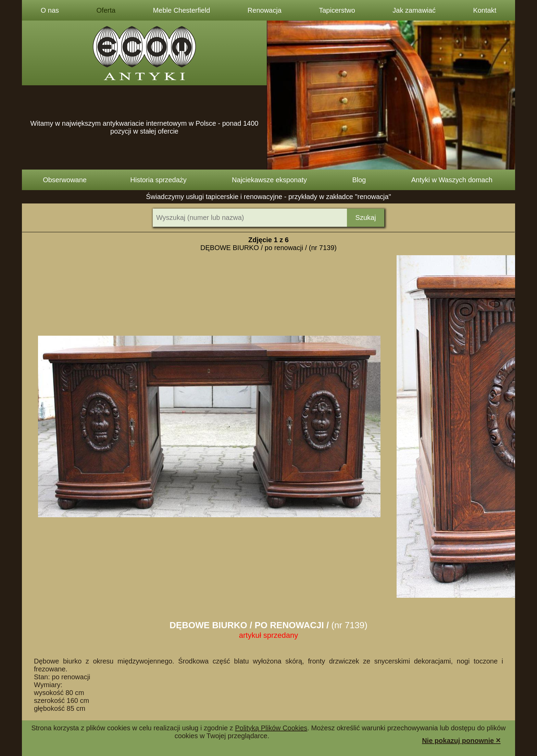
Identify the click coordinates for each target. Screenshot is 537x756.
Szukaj (366, 218)
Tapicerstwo (337, 10)
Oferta (106, 10)
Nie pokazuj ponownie (461, 740)
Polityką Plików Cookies (271, 728)
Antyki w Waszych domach (452, 180)
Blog (359, 180)
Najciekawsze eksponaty (269, 180)
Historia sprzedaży (158, 180)
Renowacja (265, 10)
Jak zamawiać (414, 10)
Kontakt (485, 10)
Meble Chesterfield (182, 10)
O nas (50, 10)
